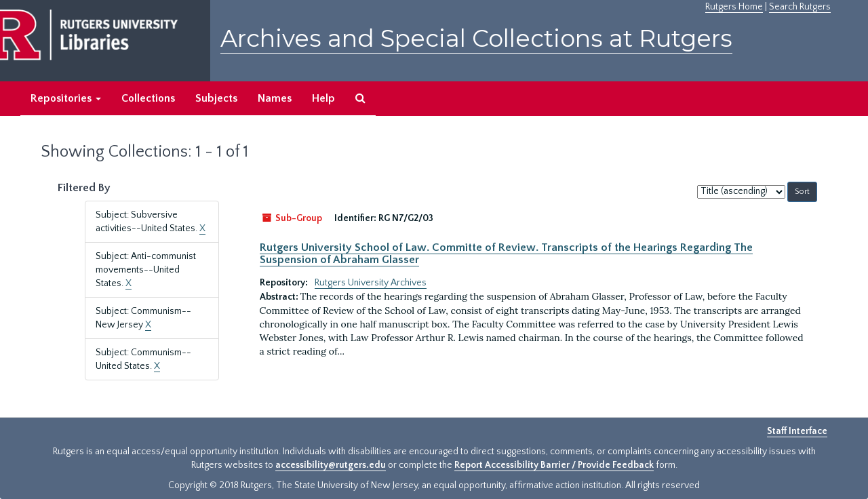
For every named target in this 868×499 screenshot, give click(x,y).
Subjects (216, 98)
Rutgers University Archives (371, 283)
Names (275, 98)
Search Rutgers (800, 7)
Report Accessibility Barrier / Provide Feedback (554, 465)
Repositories (66, 98)
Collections (148, 98)
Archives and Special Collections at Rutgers (476, 38)
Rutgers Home (734, 7)
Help (323, 98)
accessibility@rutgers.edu (331, 465)
